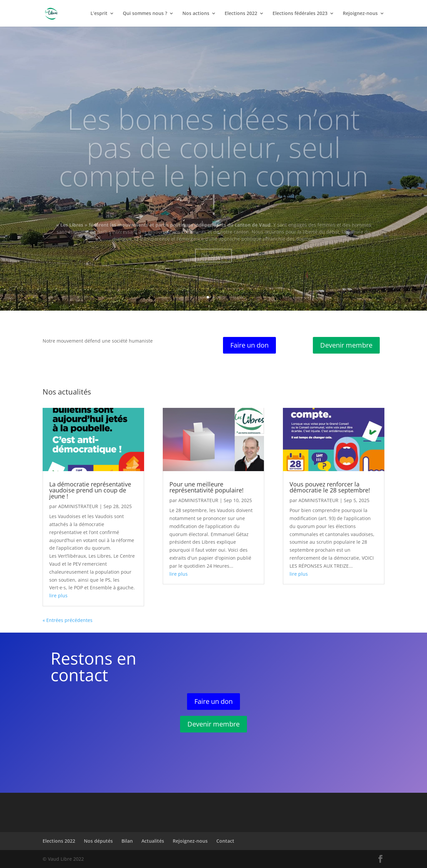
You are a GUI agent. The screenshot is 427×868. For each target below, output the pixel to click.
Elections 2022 (241, 14)
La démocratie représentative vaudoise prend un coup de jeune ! (90, 490)
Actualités (153, 841)
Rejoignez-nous (360, 14)
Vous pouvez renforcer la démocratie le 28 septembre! (330, 487)
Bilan (127, 841)
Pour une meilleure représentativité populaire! (207, 487)
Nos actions (196, 14)
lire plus (58, 595)
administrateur (78, 506)
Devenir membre (346, 345)
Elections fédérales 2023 (300, 14)
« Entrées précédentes (68, 620)
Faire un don (249, 345)
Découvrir (213, 266)
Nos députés (98, 841)
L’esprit (99, 14)
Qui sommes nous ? (145, 14)
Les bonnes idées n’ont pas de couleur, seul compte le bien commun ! (214, 171)
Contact (225, 841)
